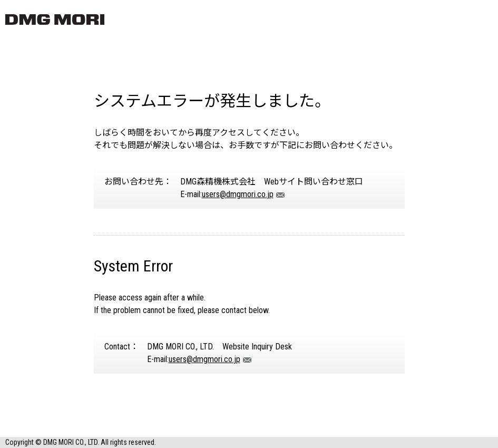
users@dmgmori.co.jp (238, 194)
